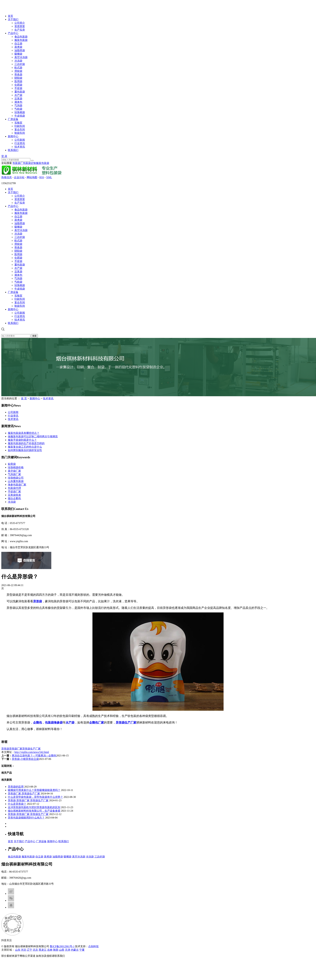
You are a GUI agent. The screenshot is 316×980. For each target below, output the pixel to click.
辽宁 (30, 950)
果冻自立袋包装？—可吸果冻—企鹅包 (34, 756)
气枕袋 (18, 109)
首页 (10, 16)
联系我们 (13, 150)
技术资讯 (20, 147)
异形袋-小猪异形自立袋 (25, 759)
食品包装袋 (21, 37)
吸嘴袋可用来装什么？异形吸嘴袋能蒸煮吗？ (34, 790)
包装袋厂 (18, 163)
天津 (68, 950)
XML (49, 177)
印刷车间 (20, 126)
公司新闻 (20, 140)
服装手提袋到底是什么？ (22, 440)
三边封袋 (20, 64)
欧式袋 (18, 68)
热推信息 (7, 177)
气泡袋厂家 (14, 474)
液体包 (18, 102)
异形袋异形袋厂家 (12, 749)
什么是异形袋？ (17, 804)
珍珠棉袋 (20, 112)
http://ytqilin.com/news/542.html (32, 752)
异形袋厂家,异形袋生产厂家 (24, 794)
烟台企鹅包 (14, 498)
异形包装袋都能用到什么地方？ (26, 818)
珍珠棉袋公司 (16, 478)
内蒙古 (75, 950)
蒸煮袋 (18, 47)
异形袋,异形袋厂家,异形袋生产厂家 (28, 800)
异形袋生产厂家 (31, 749)
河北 (24, 950)
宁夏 (82, 950)
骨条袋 (18, 74)
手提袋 (18, 88)
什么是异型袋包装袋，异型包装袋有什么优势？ (35, 797)
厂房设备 (13, 119)
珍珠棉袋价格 (16, 467)
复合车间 (20, 129)
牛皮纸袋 (20, 116)
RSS (42, 177)
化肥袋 (18, 85)
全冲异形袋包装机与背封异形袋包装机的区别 (34, 807)
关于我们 (13, 19)
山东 (18, 950)
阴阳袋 (18, 78)
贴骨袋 (12, 464)
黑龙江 (43, 950)
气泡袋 (18, 105)
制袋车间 (20, 133)
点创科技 (93, 946)
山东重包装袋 (16, 481)
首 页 (24, 398)
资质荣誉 (20, 26)
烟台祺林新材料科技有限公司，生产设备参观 (34, 811)
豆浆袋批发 (14, 495)
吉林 (50, 950)
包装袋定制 (30, 163)
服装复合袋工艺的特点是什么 (25, 447)
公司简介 (20, 23)
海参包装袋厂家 (17, 485)
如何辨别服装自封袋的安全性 (25, 450)
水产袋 (18, 95)
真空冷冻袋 (21, 57)
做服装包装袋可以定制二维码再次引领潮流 (33, 436)
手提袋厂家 (14, 491)
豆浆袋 (18, 99)
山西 (62, 950)
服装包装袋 (21, 40)
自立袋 (18, 43)
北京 (35, 950)
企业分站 (19, 177)
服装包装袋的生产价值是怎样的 (26, 443)
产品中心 (13, 33)
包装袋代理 (14, 488)
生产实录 (20, 30)
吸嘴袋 (18, 54)
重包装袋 (20, 92)
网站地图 (32, 177)
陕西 (56, 950)
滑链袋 (18, 71)
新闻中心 (13, 136)
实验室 (18, 123)
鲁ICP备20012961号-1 (62, 946)
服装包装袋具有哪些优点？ (24, 433)
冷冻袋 (18, 61)
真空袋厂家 (14, 471)
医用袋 (18, 81)
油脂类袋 (20, 50)
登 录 (4, 156)
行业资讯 (20, 143)
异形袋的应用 (16, 787)
